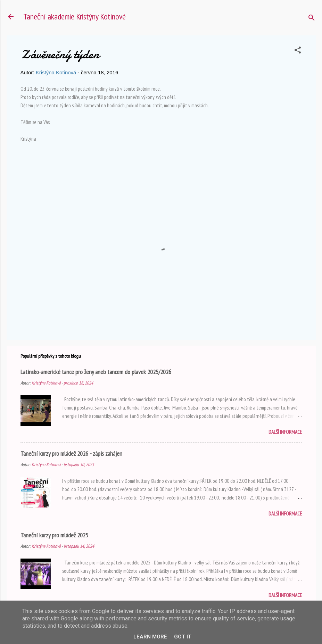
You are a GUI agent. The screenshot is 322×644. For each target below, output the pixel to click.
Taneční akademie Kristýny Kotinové (75, 16)
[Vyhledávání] (312, 19)
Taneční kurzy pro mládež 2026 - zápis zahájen (71, 453)
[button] (298, 51)
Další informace (285, 432)
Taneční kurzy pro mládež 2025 (54, 535)
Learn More (150, 637)
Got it (183, 637)
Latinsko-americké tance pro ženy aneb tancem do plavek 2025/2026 (96, 372)
